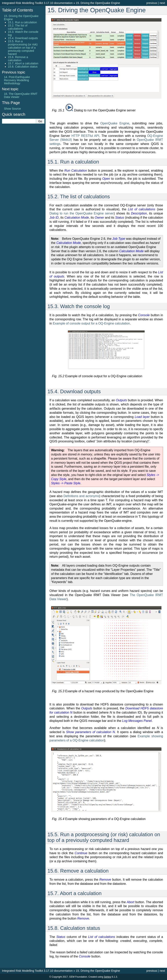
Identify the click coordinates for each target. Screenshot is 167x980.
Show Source (12, 109)
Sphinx (108, 977)
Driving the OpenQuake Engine (98, 3)
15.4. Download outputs (23, 38)
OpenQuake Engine (115, 123)
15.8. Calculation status (23, 67)
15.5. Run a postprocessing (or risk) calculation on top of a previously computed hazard (23, 48)
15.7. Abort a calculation (23, 63)
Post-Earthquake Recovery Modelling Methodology (17, 80)
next (162, 3)
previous (152, 3)
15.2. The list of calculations (18, 27)
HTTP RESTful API (85, 136)
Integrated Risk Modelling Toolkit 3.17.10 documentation (37, 3)
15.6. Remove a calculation (18, 59)
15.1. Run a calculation (22, 22)
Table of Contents (18, 10)
